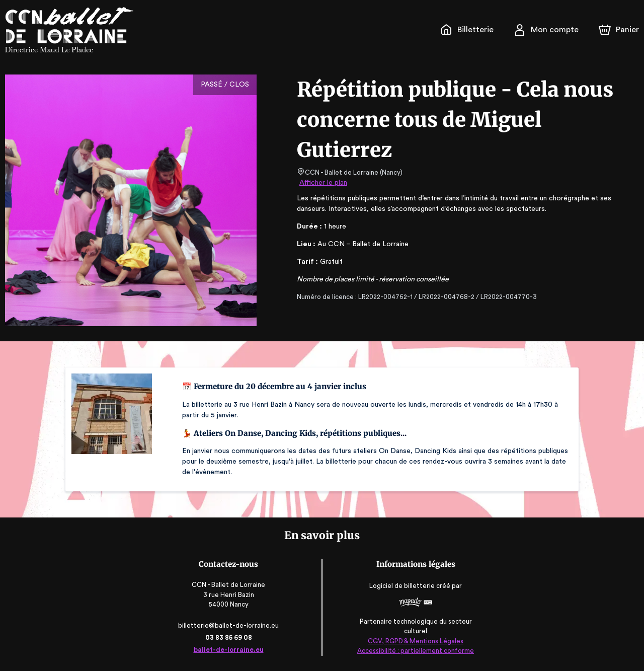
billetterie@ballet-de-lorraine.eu (231, 625)
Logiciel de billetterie (400, 586)
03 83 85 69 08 (231, 638)
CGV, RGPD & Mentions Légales (413, 641)
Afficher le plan (323, 183)
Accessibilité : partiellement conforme (413, 651)
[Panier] (619, 30)
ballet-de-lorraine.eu (231, 650)
